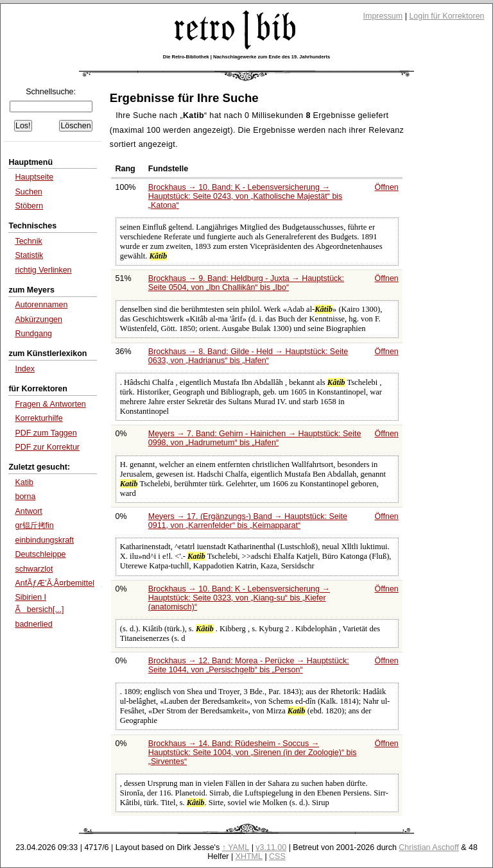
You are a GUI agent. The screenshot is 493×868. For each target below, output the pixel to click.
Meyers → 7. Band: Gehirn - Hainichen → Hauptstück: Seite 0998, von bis (255, 438)
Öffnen (387, 187)
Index (25, 369)
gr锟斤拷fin (34, 525)
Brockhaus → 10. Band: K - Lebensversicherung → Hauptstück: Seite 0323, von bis (239, 598)
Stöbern (29, 206)
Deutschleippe (40, 554)
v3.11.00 (271, 847)
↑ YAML (236, 847)
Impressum (383, 16)
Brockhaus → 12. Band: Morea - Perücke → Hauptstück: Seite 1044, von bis (249, 665)
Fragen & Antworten (50, 404)
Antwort (28, 511)
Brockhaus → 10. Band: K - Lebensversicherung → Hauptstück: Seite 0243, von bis (246, 196)
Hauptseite (34, 177)
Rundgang (33, 334)
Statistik (29, 255)
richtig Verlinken (43, 270)
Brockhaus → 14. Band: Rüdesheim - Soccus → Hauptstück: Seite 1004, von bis (253, 753)
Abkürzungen (39, 319)
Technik (28, 241)
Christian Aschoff (428, 847)
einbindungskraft (44, 540)
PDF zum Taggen (46, 433)
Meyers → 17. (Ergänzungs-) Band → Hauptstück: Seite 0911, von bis (248, 521)
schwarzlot (34, 569)
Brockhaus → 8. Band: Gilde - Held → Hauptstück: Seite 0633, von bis (248, 356)
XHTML (249, 856)
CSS (277, 856)
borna (25, 497)
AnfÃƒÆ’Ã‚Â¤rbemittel (55, 583)
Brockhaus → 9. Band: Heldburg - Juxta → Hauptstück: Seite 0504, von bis (246, 283)
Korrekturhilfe (39, 418)
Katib (24, 482)
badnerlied (33, 624)
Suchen (28, 192)
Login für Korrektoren (446, 16)
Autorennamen (41, 305)
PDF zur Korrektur (47, 447)
